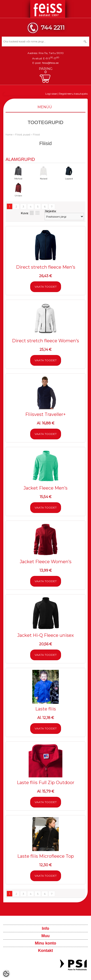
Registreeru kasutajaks (73, 94)
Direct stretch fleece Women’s (45, 341)
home (9, 135)
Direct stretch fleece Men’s (46, 267)
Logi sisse (51, 94)
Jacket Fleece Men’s (45, 488)
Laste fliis (46, 709)
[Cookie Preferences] (6, 974)
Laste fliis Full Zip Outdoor (46, 783)
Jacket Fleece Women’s (46, 562)
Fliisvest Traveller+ (45, 414)
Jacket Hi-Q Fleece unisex (46, 635)
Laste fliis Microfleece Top (46, 856)
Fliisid (36, 135)
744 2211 (53, 28)
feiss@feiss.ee (50, 63)
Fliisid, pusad (23, 135)
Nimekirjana (32, 213)
